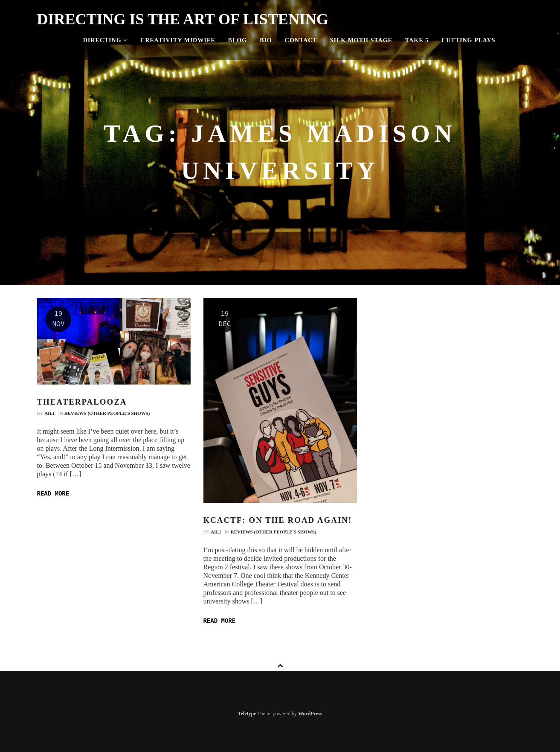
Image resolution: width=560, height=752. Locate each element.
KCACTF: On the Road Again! (278, 520)
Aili (49, 413)
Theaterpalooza (82, 402)
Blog (238, 40)
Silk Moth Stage (361, 40)
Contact (301, 40)
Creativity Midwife (178, 40)
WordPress (310, 714)
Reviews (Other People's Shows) (107, 413)
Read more (53, 494)
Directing (105, 40)
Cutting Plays (468, 40)
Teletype (247, 714)
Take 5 (417, 40)
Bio (266, 40)
